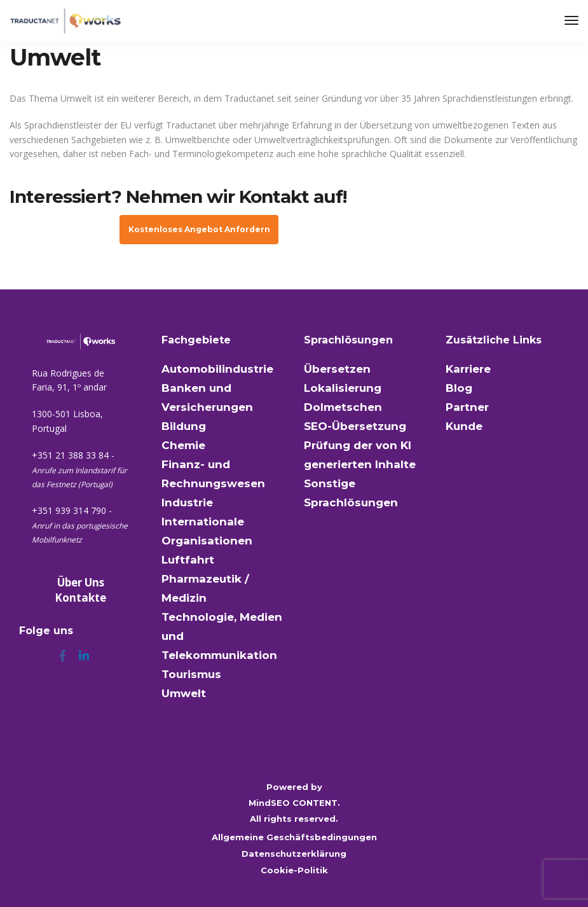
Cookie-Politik (294, 870)
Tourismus (191, 674)
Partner (467, 407)
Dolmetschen (343, 407)
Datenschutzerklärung (294, 854)
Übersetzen (337, 369)
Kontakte (80, 598)
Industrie (187, 502)
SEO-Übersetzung (355, 426)
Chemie (183, 445)
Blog (459, 388)
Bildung (184, 426)
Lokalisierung (343, 388)
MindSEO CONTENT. (294, 803)
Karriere (468, 369)
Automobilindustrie (217, 369)
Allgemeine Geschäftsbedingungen (294, 837)
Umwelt (184, 693)
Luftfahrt (188, 560)
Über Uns (81, 582)
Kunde (464, 426)
